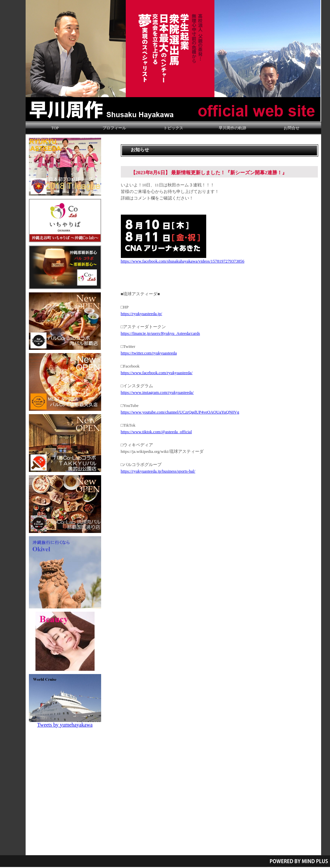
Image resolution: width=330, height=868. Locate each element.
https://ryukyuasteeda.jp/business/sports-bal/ (158, 471)
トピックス (173, 128)
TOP (55, 128)
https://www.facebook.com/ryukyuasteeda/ (157, 373)
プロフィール (114, 128)
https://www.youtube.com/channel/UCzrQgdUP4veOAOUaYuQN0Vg (180, 412)
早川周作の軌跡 (232, 128)
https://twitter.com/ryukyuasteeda (149, 353)
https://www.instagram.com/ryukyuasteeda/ (157, 392)
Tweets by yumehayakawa (65, 725)
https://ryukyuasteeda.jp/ (142, 314)
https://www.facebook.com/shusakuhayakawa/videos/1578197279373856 (183, 261)
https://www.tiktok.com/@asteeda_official (156, 432)
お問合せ (292, 128)
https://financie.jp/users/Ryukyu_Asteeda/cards (161, 333)
